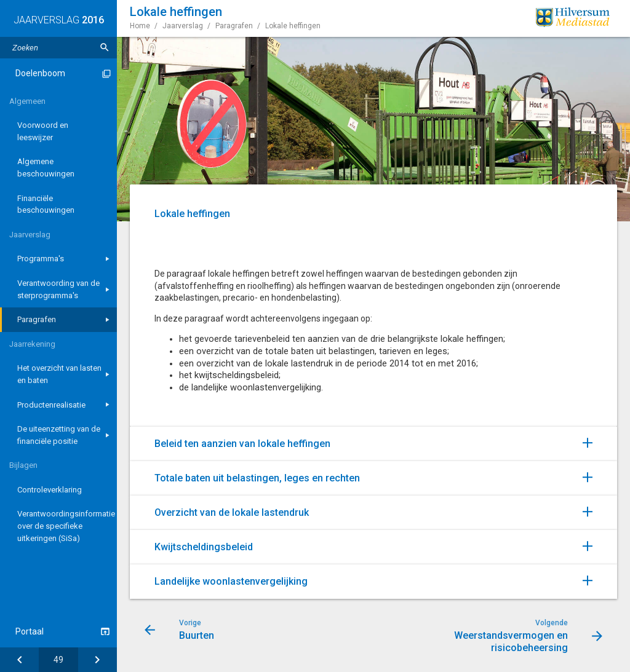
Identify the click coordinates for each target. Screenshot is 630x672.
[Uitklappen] (600, 443)
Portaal (30, 631)
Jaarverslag (30, 235)
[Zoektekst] (58, 48)
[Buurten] (19, 660)
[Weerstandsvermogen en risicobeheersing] (98, 660)
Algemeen (27, 101)
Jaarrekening (32, 344)
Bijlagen (23, 465)
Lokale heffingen (293, 26)
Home (140, 26)
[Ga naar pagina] (58, 660)
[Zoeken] (105, 48)
